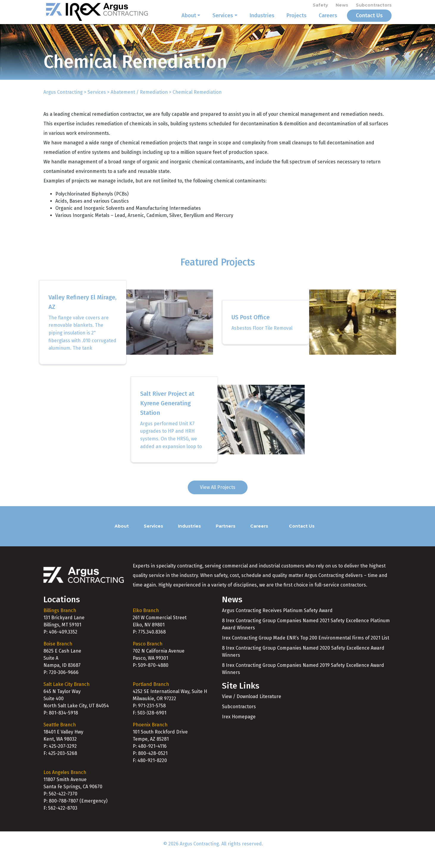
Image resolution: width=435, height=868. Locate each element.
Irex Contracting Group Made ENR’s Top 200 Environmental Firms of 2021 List (306, 649)
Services (223, 21)
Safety (320, 7)
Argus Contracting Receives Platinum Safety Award (277, 622)
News (342, 7)
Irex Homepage (239, 729)
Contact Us (369, 21)
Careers (328, 21)
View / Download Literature (252, 708)
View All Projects (218, 499)
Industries (262, 21)
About (189, 21)
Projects (296, 21)
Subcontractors (374, 7)
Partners (226, 538)
